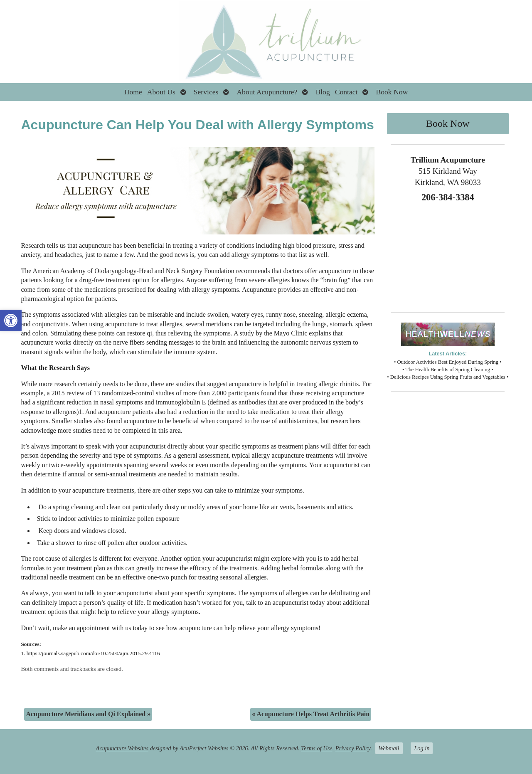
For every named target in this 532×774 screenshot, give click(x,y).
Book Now (392, 92)
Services (206, 92)
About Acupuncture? (267, 92)
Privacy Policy (353, 748)
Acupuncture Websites (122, 748)
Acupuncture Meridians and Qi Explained (88, 714)
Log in (422, 748)
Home (133, 92)
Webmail (389, 748)
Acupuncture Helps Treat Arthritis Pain (311, 714)
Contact (346, 92)
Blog (323, 92)
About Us (161, 92)
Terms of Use (316, 748)
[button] (11, 320)
